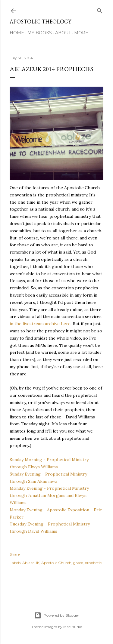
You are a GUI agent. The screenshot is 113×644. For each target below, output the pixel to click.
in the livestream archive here (40, 324)
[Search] (100, 9)
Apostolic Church (56, 563)
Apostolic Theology (40, 22)
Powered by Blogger (57, 615)
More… (83, 33)
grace (78, 563)
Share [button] (15, 554)
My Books (40, 33)
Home (17, 33)
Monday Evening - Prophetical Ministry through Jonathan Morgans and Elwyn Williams (49, 495)
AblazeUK (31, 563)
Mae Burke (73, 627)
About (63, 33)
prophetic (93, 563)
